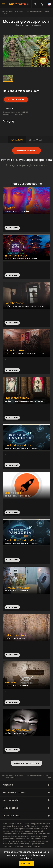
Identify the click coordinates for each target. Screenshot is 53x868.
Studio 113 (11, 683)
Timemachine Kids (16, 256)
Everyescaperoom (9, 11)
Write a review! (26, 151)
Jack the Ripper (14, 303)
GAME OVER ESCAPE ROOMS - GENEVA (29, 354)
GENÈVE (16, 26)
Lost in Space (13, 493)
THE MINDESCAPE (20, 638)
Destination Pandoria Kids (21, 540)
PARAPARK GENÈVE (21, 591)
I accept (27, 864)
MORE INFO (14, 99)
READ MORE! (12, 275)
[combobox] (42, 4)
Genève (22, 11)
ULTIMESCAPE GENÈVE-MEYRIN (25, 259)
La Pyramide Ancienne (18, 635)
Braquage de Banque (18, 730)
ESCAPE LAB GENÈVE (32, 26)
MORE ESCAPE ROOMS (26, 763)
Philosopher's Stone (17, 398)
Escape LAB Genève (34, 11)
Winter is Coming (15, 351)
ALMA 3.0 (10, 208)
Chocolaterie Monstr (17, 588)
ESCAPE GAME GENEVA (22, 496)
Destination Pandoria (18, 445)
